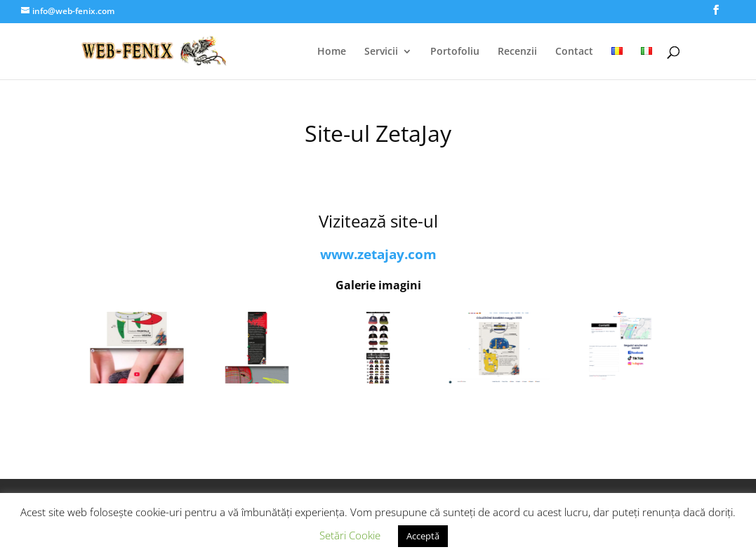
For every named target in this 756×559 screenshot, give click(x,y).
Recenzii (517, 52)
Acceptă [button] (423, 536)
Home (332, 52)
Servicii (381, 52)
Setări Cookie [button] (350, 535)
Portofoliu (455, 52)
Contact (574, 52)
